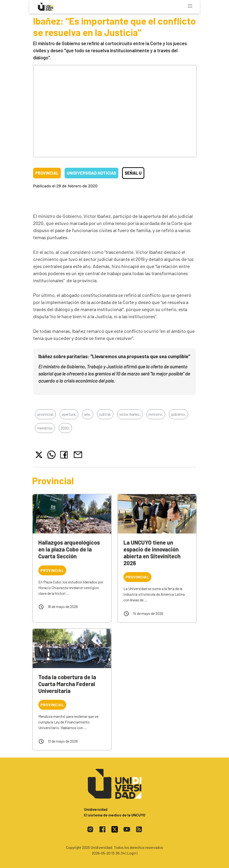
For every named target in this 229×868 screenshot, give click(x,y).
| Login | (132, 853)
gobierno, (178, 414)
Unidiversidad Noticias (91, 173)
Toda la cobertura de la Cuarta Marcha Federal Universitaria (67, 684)
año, (88, 414)
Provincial (47, 173)
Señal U (133, 173)
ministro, (156, 414)
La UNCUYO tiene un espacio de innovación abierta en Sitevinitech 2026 (152, 553)
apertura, (69, 414)
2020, (65, 428)
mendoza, (45, 428)
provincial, (45, 414)
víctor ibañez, (130, 414)
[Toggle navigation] (190, 6)
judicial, (105, 414)
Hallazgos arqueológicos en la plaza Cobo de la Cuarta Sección (69, 549)
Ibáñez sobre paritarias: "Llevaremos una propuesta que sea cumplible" (114, 356)
